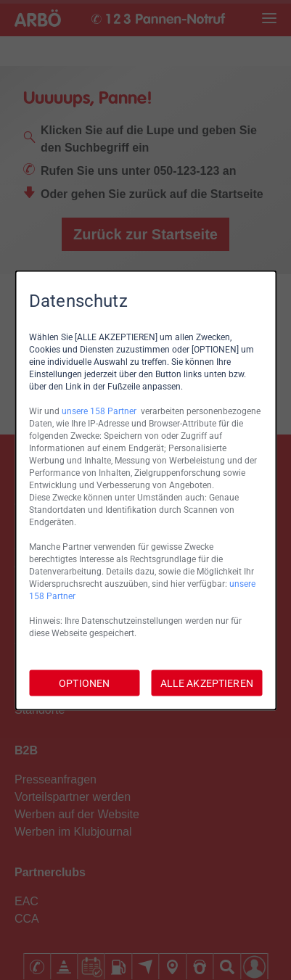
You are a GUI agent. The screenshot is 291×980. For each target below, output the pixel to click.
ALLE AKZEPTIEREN (207, 683)
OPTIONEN (84, 683)
